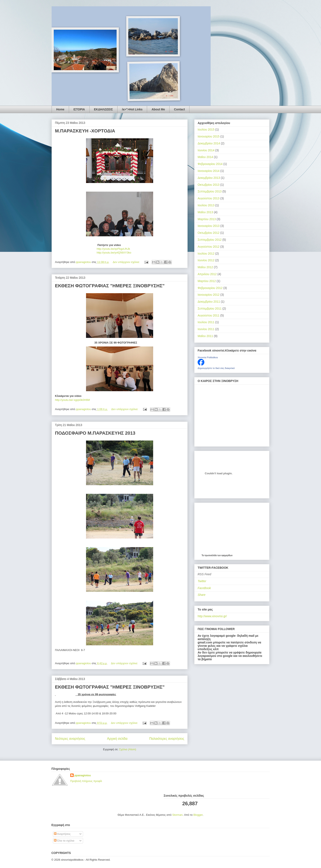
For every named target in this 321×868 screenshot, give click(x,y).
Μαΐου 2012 (205, 267)
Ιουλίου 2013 (206, 205)
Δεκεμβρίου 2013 (209, 178)
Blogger (198, 815)
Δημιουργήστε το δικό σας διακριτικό (216, 368)
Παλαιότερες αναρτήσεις (167, 739)
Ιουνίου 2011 (206, 329)
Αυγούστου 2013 (209, 198)
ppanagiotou (83, 775)
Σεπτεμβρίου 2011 (210, 309)
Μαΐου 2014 (205, 157)
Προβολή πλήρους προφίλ (86, 781)
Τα (203, 555)
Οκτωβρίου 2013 (209, 185)
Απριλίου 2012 (207, 274)
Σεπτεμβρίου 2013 (210, 191)
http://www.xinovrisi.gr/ (212, 616)
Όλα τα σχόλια (64, 841)
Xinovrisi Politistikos (208, 357)
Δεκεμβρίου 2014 (209, 143)
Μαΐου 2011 (205, 336)
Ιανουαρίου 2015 (209, 136)
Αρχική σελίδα (117, 739)
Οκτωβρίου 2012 (209, 233)
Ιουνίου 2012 (206, 260)
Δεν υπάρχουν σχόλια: (127, 262)
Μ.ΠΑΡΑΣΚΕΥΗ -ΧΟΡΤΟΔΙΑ (85, 131)
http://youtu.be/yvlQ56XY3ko (93, 253)
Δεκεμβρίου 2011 (209, 302)
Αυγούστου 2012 (209, 247)
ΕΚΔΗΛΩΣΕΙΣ (103, 109)
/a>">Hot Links (132, 109)
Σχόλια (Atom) (128, 749)
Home (60, 109)
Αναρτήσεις (62, 834)
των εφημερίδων (225, 555)
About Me (158, 109)
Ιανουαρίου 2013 (209, 226)
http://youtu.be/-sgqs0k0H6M (72, 400)
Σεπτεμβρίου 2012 (210, 240)
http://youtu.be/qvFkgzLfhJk (93, 249)
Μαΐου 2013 (205, 212)
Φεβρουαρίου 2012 (210, 288)
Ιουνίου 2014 (206, 150)
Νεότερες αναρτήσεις (70, 739)
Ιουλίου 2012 (206, 254)
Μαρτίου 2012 (207, 281)
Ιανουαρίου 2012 (209, 295)
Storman (177, 815)
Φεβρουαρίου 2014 (210, 164)
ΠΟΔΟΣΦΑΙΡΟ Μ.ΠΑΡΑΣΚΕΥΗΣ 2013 (95, 433)
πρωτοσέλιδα (211, 555)
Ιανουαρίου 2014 (209, 171)
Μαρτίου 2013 (207, 219)
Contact (179, 109)
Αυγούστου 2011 (209, 315)
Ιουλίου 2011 (206, 322)
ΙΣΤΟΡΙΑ (79, 109)
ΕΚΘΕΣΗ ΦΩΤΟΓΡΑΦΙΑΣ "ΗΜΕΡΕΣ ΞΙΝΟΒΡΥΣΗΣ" (110, 286)
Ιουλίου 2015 (206, 129)
